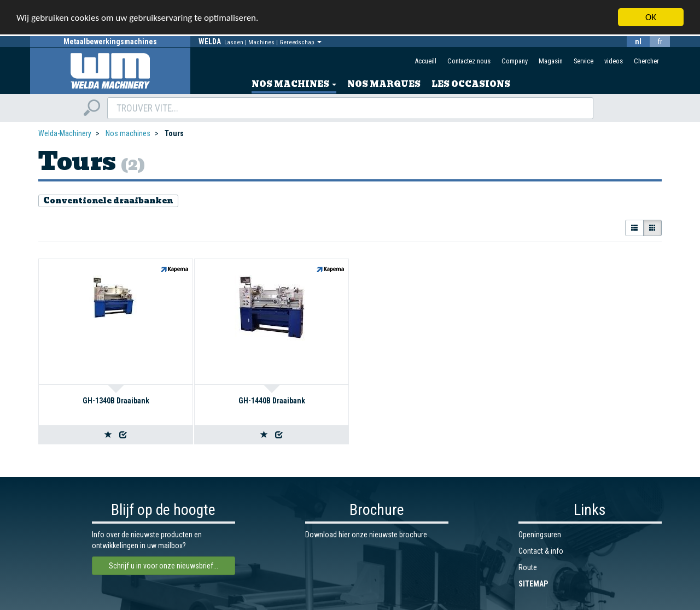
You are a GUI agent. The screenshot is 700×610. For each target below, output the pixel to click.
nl (638, 42)
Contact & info (541, 551)
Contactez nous (469, 61)
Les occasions (471, 84)
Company (515, 61)
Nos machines (294, 84)
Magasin (551, 61)
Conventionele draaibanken (108, 201)
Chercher (646, 61)
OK (651, 17)
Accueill (425, 61)
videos (614, 61)
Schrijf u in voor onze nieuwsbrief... (164, 566)
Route (528, 567)
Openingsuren (540, 535)
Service (584, 61)
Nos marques (384, 84)
